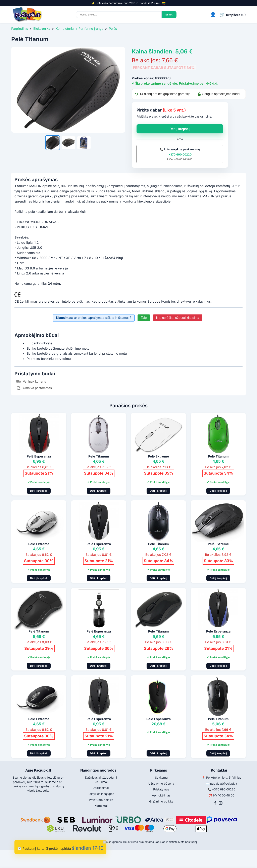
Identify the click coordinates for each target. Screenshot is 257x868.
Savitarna (161, 777)
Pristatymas (161, 789)
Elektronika (42, 29)
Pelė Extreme (159, 456)
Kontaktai (101, 806)
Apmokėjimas (161, 795)
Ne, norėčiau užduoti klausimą (178, 318)
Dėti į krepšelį (180, 129)
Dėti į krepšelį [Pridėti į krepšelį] (39, 491)
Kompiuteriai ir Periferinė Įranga (80, 29)
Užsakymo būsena (161, 784)
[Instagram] (221, 803)
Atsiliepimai (101, 788)
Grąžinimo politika (161, 801)
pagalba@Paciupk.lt (224, 784)
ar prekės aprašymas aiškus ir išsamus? (94, 318)
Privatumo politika (101, 800)
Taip (144, 318)
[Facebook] (215, 803)
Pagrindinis (20, 29)
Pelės (113, 29)
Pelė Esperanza (39, 456)
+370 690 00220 (180, 154)
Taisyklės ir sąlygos (101, 794)
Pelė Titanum (99, 456)
